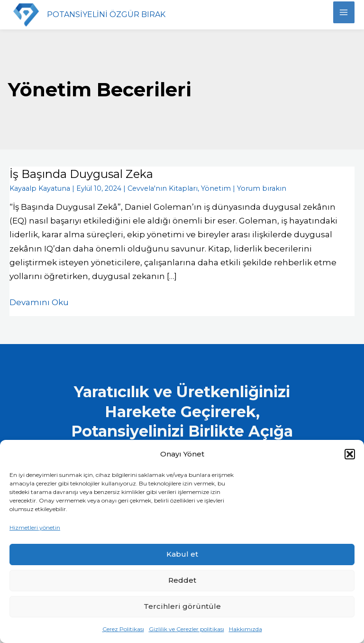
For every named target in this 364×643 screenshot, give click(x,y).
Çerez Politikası (123, 629)
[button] (350, 454)
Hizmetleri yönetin (35, 527)
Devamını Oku (39, 301)
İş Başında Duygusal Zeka (82, 174)
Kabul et (182, 554)
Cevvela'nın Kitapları (158, 188)
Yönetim (208, 188)
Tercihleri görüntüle (182, 606)
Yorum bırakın (251, 188)
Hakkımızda (246, 629)
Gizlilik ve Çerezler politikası (187, 629)
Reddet (182, 580)
